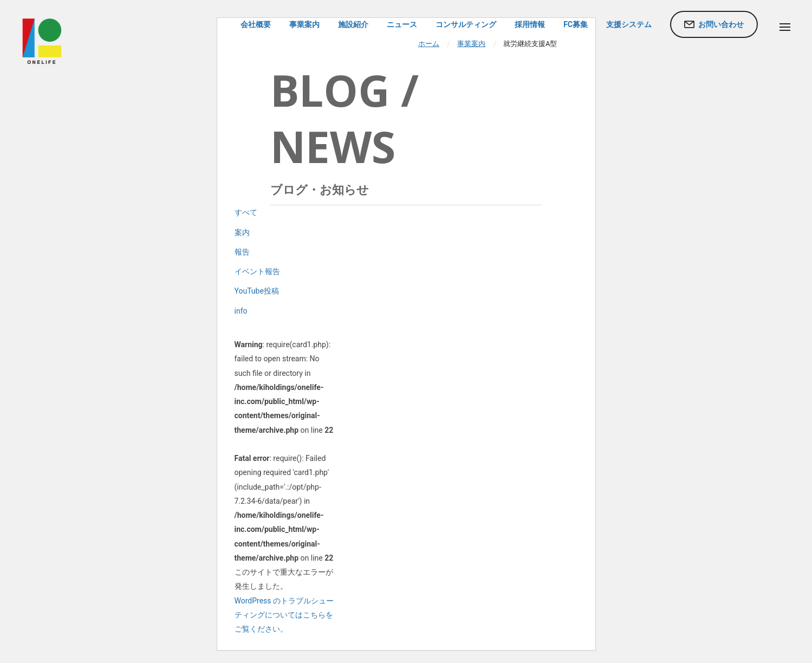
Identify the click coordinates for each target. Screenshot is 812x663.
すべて (246, 212)
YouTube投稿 (257, 291)
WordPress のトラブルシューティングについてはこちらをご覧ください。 (284, 615)
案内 (242, 232)
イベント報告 (257, 271)
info (241, 311)
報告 (242, 252)
